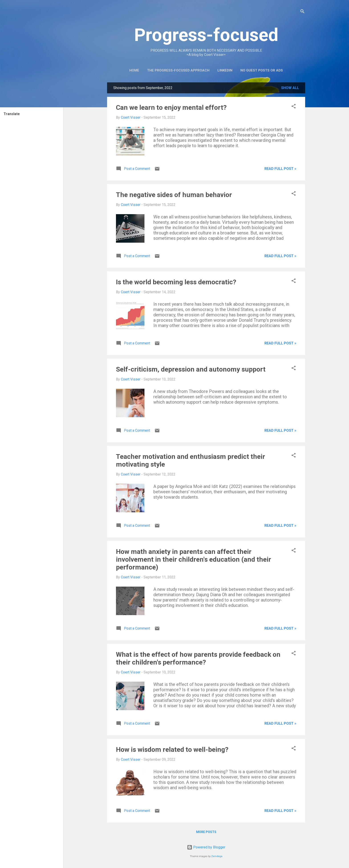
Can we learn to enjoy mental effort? (171, 107)
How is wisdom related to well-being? (172, 749)
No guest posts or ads (262, 70)
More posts (206, 832)
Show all (290, 88)
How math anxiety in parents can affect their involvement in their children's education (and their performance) (194, 559)
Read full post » (280, 169)
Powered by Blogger (206, 847)
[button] (294, 107)
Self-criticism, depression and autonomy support (191, 369)
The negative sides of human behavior (174, 195)
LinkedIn (225, 70)
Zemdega (217, 856)
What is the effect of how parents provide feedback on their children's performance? (198, 658)
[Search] (302, 12)
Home (134, 70)
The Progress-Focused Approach (178, 70)
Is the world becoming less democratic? (176, 282)
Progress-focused (206, 35)
